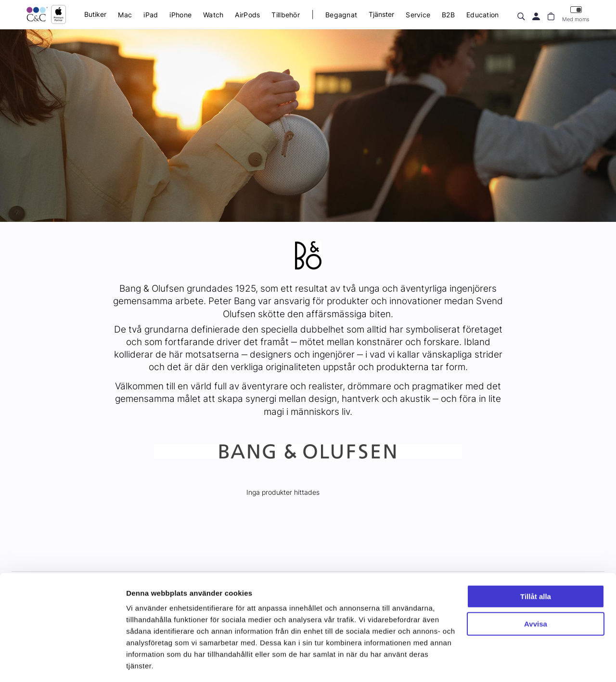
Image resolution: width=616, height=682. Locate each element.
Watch (213, 15)
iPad (151, 15)
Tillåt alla (536, 567)
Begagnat (341, 15)
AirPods (247, 15)
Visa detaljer (148, 663)
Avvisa (536, 594)
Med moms (576, 14)
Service (418, 15)
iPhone (180, 15)
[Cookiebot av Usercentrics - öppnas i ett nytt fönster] (62, 663)
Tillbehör (286, 15)
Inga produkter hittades (283, 492)
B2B (448, 15)
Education (483, 15)
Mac (125, 15)
